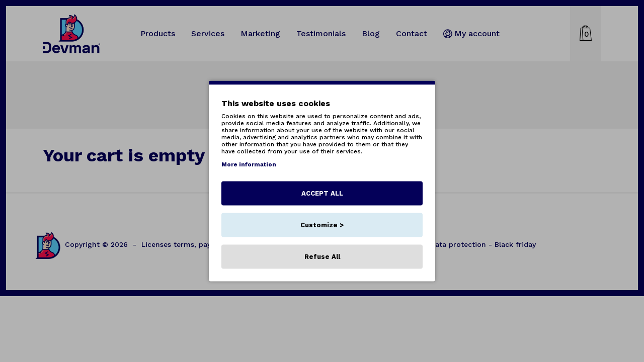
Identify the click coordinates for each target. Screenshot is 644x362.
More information (249, 164)
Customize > (322, 225)
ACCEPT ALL (322, 193)
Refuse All (322, 257)
